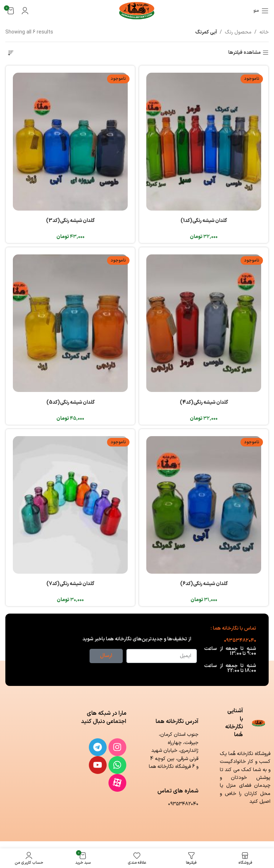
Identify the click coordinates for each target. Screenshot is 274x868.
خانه (264, 32)
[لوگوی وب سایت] (137, 11)
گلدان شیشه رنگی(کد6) (204, 584)
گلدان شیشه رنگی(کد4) (204, 402)
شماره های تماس (178, 791)
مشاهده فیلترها (245, 53)
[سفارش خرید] (11, 53)
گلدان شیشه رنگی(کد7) (70, 584)
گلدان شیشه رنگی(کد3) (70, 221)
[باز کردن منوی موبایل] (261, 11)
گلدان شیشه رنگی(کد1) (204, 221)
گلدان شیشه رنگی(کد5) (70, 402)
